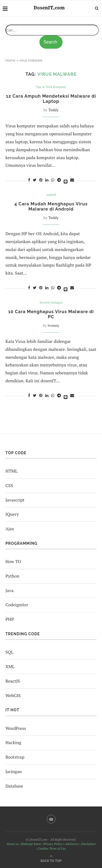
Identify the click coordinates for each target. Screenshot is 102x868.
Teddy (53, 110)
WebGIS (13, 695)
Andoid (51, 195)
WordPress (16, 728)
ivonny (53, 325)
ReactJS (13, 681)
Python (12, 576)
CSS (9, 485)
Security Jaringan (51, 303)
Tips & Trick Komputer (51, 87)
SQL (9, 652)
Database (14, 786)
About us (13, 844)
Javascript (15, 500)
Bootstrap (15, 757)
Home (10, 60)
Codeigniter (17, 605)
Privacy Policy (53, 844)
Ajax (10, 529)
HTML (11, 471)
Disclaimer (88, 844)
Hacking (13, 742)
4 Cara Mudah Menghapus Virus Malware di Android (51, 206)
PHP (10, 619)
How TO (13, 561)
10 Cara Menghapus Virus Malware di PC (51, 314)
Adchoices (72, 844)
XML (10, 666)
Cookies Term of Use (52, 848)
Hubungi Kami (31, 844)
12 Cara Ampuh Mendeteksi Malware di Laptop (51, 99)
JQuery (12, 514)
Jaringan (14, 771)
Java (10, 590)
